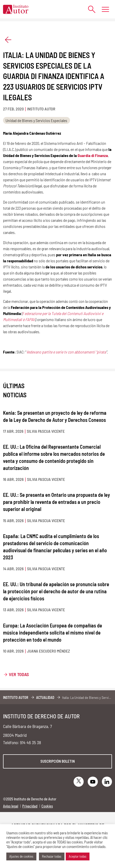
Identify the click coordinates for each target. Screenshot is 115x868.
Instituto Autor (16, 697)
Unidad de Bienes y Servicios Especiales (36, 120)
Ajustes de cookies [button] (21, 856)
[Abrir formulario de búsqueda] (89, 9)
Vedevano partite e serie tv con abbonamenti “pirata (66, 352)
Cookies (47, 806)
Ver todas (19, 674)
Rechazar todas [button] (52, 856)
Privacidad (30, 806)
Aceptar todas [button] (78, 856)
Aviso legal (11, 806)
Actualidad (45, 697)
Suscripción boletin (58, 761)
